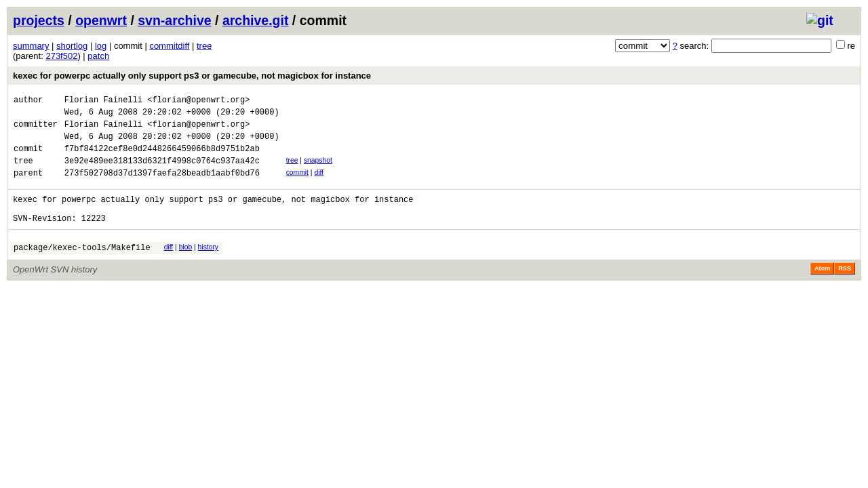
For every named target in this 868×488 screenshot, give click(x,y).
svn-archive (174, 20)
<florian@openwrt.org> (198, 101)
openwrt (101, 20)
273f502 (61, 56)
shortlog (72, 46)
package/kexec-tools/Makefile (82, 269)
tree (204, 46)
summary (31, 46)
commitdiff (169, 46)
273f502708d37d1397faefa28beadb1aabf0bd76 (162, 187)
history (208, 267)
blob (186, 267)
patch (98, 56)
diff (319, 185)
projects (39, 20)
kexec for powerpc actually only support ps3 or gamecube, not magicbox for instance (192, 76)
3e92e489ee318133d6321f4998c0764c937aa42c (162, 172)
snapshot (318, 170)
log (101, 46)
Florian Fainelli (103, 101)
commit (297, 185)
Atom (822, 291)
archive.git (256, 20)
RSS (845, 291)
